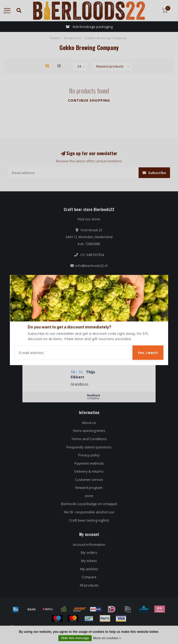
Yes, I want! (148, 353)
